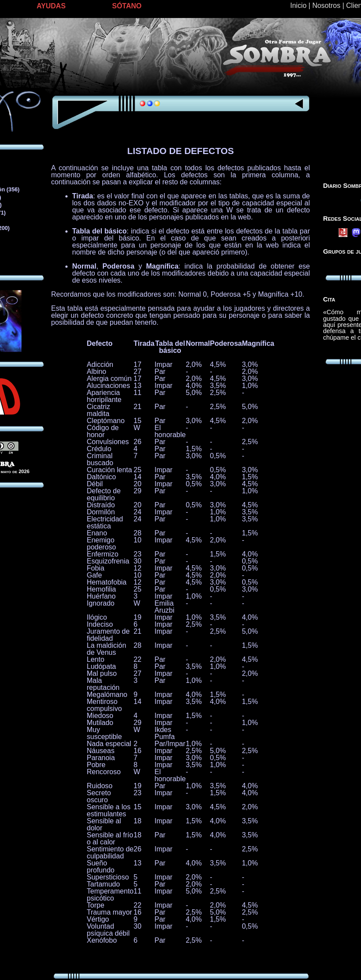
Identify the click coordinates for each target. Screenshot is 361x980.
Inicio (298, 5)
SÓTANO (127, 6)
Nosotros (326, 5)
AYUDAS (51, 6)
